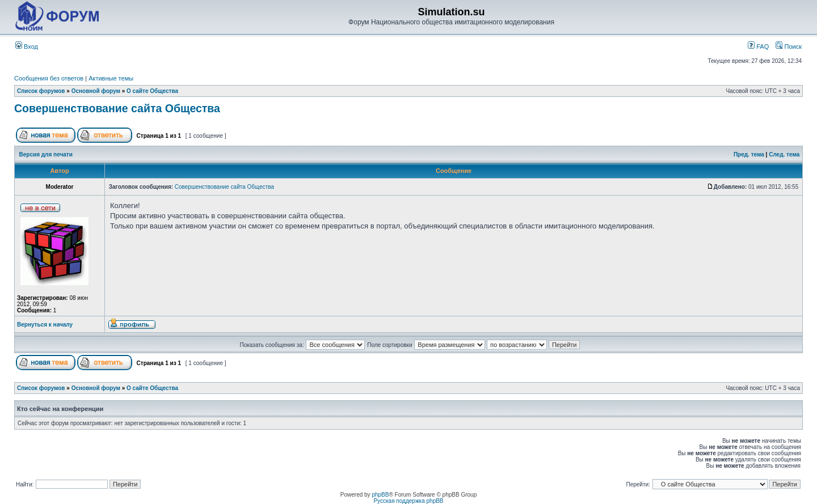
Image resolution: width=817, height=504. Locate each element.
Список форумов (41, 91)
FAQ (758, 46)
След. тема (784, 154)
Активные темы (111, 78)
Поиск (789, 46)
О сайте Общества (152, 91)
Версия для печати (46, 154)
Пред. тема (749, 154)
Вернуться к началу (45, 325)
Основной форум (96, 91)
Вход (27, 46)
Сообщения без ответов (49, 78)
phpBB (380, 495)
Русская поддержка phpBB (408, 501)
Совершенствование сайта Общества (117, 108)
